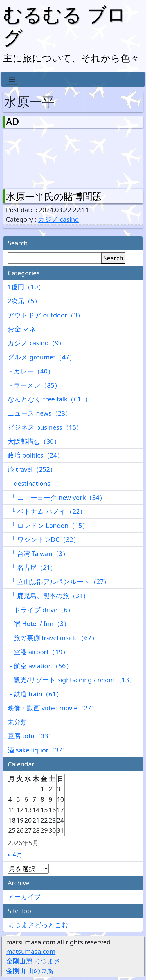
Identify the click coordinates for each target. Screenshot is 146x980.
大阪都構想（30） (34, 441)
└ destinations (29, 483)
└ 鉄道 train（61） (35, 694)
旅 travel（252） (32, 469)
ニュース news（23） (40, 413)
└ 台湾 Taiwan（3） (38, 554)
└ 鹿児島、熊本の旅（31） (48, 596)
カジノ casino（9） (36, 343)
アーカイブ (24, 897)
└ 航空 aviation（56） (40, 666)
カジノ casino (58, 219)
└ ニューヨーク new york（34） (57, 497)
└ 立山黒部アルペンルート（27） (59, 582)
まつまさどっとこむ (38, 925)
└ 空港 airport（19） (38, 652)
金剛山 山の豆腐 (30, 971)
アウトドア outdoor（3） (46, 315)
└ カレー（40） (31, 371)
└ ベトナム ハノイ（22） (47, 511)
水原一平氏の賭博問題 (54, 196)
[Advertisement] (35, 157)
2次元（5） (24, 301)
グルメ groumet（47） (42, 357)
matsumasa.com (31, 951)
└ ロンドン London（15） (48, 525)
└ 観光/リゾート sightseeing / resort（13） (71, 680)
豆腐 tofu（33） (31, 736)
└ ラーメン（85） (34, 385)
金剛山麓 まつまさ (33, 961)
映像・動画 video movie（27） (53, 708)
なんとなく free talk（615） (49, 399)
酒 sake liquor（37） (38, 750)
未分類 (17, 722)
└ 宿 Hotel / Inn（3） (39, 624)
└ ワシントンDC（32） (44, 540)
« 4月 (15, 854)
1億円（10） (26, 287)
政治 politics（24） (35, 455)
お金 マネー (25, 329)
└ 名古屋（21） (32, 567)
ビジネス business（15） (45, 427)
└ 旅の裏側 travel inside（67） (53, 638)
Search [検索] (113, 258)
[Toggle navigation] (12, 80)
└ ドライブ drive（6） (41, 610)
